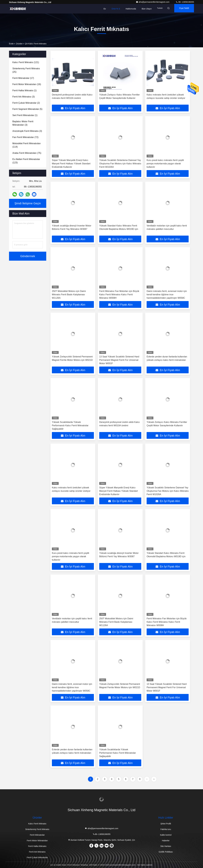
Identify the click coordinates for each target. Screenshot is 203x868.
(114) (27, 145)
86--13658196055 (185, 2)
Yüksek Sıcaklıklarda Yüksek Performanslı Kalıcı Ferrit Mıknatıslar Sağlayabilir (70, 425)
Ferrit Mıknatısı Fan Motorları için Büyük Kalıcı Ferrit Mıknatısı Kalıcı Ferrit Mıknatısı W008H (119, 295)
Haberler (166, 841)
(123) (26, 161)
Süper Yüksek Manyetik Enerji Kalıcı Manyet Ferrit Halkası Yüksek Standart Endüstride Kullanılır (71, 164)
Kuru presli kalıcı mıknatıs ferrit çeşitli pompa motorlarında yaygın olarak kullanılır (165, 164)
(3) (24, 97)
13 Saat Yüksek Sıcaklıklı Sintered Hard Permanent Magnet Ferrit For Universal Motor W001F (119, 360)
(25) (26, 70)
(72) (25, 137)
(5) (27, 109)
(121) (26, 62)
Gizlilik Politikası (166, 852)
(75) (27, 153)
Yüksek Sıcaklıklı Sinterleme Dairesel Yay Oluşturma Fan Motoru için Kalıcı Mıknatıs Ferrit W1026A (120, 164)
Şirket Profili (166, 824)
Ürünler (19, 44)
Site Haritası (166, 846)
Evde (11, 44)
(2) (26, 103)
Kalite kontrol (166, 835)
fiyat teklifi (182, 9)
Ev (99, 9)
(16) (27, 84)
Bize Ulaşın (140, 9)
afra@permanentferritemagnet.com (153, 2)
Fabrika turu (166, 829)
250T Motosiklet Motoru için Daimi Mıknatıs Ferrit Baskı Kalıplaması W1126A (69, 295)
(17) (23, 78)
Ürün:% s (110, 9)
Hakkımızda (125, 9)
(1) (25, 90)
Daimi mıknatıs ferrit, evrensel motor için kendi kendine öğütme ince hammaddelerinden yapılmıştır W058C (167, 295)
